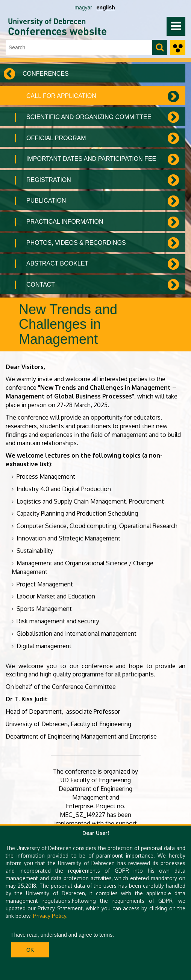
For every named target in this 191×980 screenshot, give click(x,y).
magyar (83, 8)
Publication (46, 201)
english (106, 8)
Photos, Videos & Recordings (76, 243)
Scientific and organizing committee (89, 117)
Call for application (61, 96)
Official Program (56, 138)
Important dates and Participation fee (91, 159)
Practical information (65, 222)
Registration (49, 180)
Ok (30, 950)
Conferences (46, 74)
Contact (41, 285)
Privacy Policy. (50, 916)
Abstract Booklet (57, 263)
